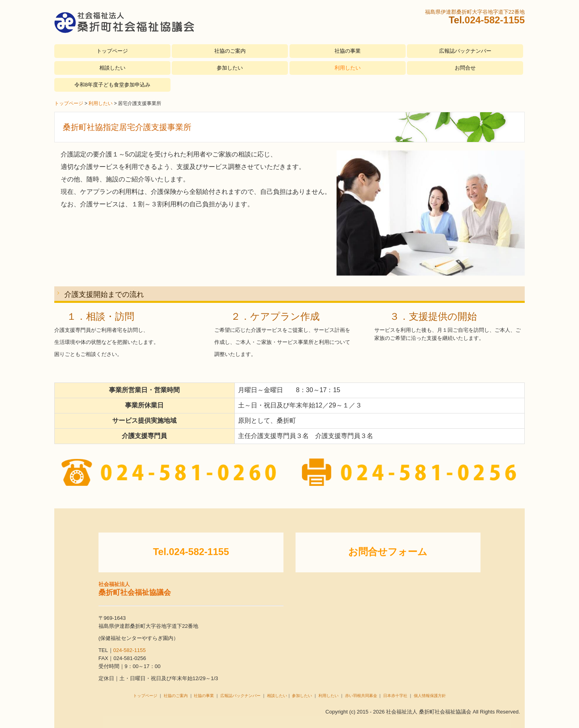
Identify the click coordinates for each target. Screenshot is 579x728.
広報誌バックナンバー (465, 51)
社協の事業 (348, 51)
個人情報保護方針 (430, 696)
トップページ (112, 51)
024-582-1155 (495, 20)
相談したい (112, 68)
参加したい (230, 68)
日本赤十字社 (395, 696)
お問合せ (465, 68)
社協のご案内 (230, 51)
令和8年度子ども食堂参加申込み (112, 85)
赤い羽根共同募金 (361, 696)
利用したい (348, 68)
